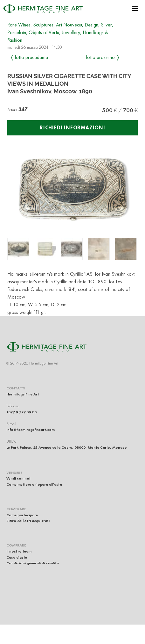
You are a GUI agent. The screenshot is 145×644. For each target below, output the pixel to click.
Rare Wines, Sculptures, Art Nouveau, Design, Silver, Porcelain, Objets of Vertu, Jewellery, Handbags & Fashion (60, 32)
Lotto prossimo (100, 57)
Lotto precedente (31, 57)
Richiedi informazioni (72, 128)
